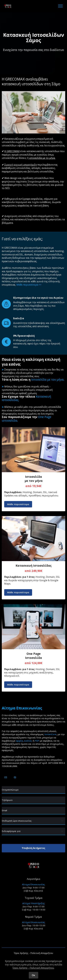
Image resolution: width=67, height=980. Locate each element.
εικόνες (28, 741)
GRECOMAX (11, 248)
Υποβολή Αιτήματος (33, 848)
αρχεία (19, 741)
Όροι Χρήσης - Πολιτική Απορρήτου (33, 953)
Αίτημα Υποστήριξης (34, 903)
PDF (37, 741)
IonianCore (50, 734)
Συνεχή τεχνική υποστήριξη (21, 165)
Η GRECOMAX (12, 151)
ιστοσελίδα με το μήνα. (42, 158)
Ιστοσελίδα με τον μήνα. (48, 379)
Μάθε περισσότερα (18, 504)
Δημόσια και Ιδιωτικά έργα (46, 275)
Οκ (33, 975)
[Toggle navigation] (60, 6)
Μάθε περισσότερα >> (29, 285)
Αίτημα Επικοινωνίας (33, 884)
